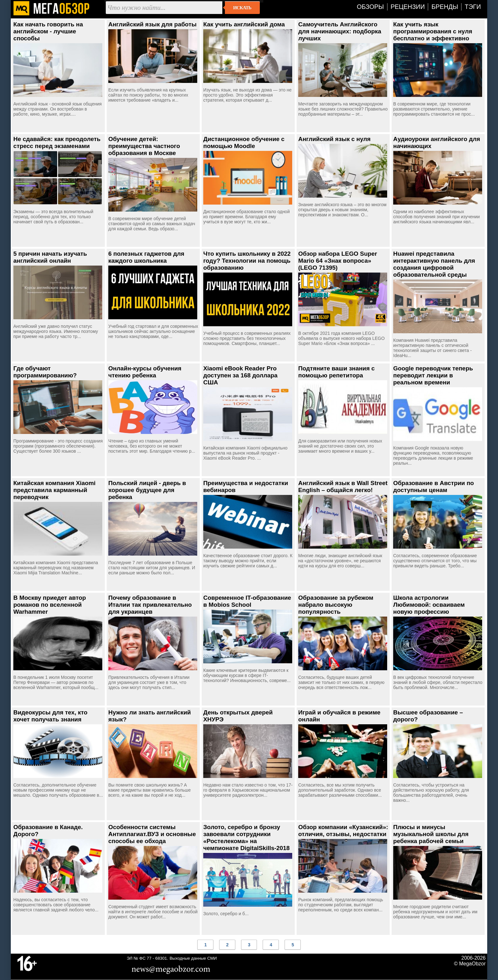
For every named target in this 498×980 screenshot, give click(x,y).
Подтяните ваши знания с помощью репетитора (336, 372)
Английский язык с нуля (334, 139)
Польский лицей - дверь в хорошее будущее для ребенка (147, 490)
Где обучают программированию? (45, 372)
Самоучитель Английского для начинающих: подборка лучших (340, 31)
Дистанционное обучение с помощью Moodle (244, 142)
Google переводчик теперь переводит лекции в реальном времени (433, 375)
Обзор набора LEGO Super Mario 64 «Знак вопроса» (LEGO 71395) (338, 261)
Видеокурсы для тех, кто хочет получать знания (50, 716)
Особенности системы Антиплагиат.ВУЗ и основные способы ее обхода (152, 834)
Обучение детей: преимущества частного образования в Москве (144, 146)
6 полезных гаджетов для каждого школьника (146, 257)
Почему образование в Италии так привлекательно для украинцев (150, 605)
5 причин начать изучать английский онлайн (50, 257)
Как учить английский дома (244, 24)
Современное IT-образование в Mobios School (247, 601)
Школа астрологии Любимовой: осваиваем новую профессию (429, 605)
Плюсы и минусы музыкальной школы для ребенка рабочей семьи (431, 834)
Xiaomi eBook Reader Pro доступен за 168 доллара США (240, 375)
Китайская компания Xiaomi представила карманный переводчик (54, 490)
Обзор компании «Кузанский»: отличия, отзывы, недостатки (343, 831)
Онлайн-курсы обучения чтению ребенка (145, 372)
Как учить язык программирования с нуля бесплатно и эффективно (433, 31)
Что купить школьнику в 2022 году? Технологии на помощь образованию (247, 261)
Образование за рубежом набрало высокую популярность (336, 605)
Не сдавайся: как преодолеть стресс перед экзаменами (57, 142)
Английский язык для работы (152, 24)
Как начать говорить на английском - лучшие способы (48, 31)
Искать (242, 8)
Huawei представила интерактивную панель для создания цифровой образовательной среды (434, 264)
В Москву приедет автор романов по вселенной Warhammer (50, 605)
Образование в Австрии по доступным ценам (434, 487)
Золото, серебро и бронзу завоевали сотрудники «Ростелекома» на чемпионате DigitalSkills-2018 (246, 838)
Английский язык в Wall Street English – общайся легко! (343, 487)
